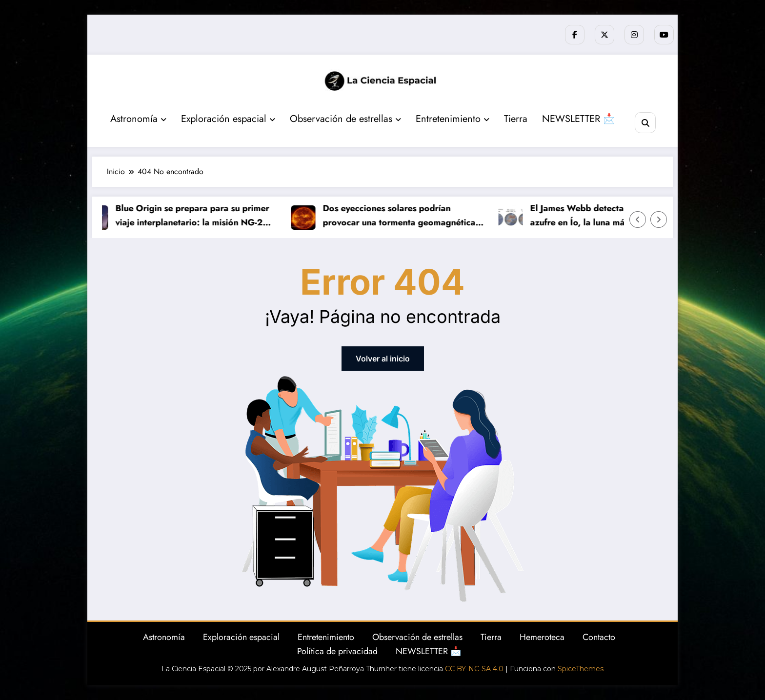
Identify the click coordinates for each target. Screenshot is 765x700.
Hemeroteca (542, 637)
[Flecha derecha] (659, 220)
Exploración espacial (228, 119)
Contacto (599, 637)
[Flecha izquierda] (638, 220)
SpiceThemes (581, 669)
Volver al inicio (383, 359)
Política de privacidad (337, 651)
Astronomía (138, 119)
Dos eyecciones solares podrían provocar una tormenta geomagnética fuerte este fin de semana (401, 216)
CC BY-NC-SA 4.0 (474, 669)
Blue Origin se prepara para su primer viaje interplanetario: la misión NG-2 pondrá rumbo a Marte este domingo (194, 216)
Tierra (516, 119)
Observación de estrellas (345, 119)
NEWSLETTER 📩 (579, 119)
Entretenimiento (453, 119)
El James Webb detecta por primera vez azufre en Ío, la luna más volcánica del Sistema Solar (613, 216)
